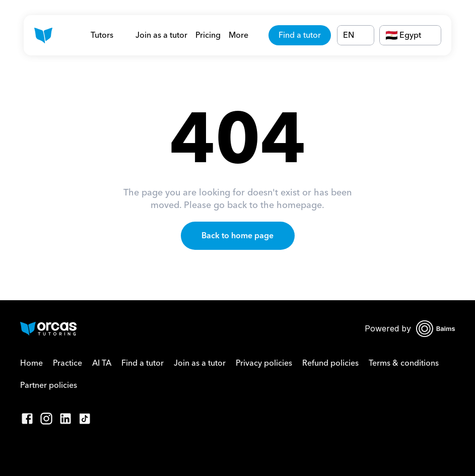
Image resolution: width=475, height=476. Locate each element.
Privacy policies (264, 363)
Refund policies (330, 363)
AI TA (102, 363)
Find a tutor (143, 363)
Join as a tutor (161, 35)
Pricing (208, 35)
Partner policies (49, 385)
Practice (67, 363)
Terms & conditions (404, 363)
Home (31, 363)
